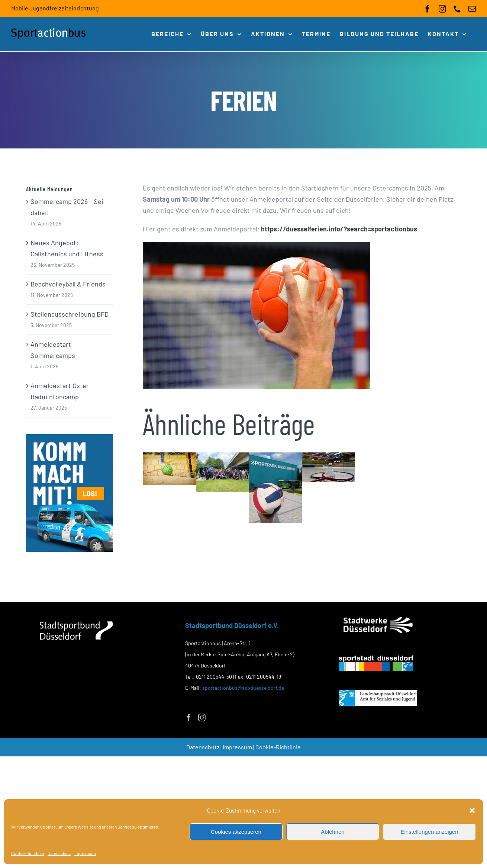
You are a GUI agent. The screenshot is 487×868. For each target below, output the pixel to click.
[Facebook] (189, 718)
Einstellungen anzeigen (429, 832)
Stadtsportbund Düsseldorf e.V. (232, 625)
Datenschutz (59, 853)
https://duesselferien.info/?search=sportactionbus (339, 229)
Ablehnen (333, 832)
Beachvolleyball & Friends (68, 284)
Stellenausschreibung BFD (70, 314)
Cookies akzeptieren (236, 832)
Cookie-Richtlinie (28, 853)
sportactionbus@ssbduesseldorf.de (243, 688)
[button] (472, 810)
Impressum (85, 853)
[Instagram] (202, 718)
